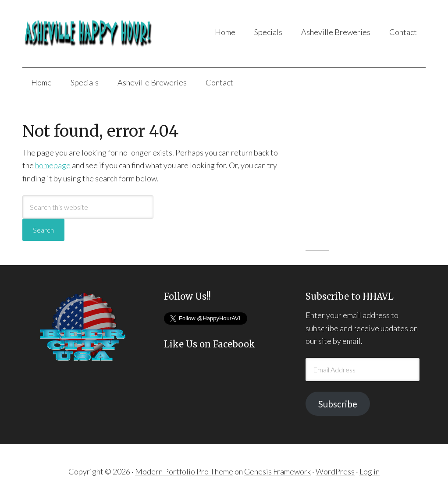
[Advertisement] (371, 178)
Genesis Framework (277, 471)
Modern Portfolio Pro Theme (184, 471)
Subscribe (338, 404)
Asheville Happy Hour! (93, 34)
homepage (53, 165)
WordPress (335, 471)
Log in (370, 471)
